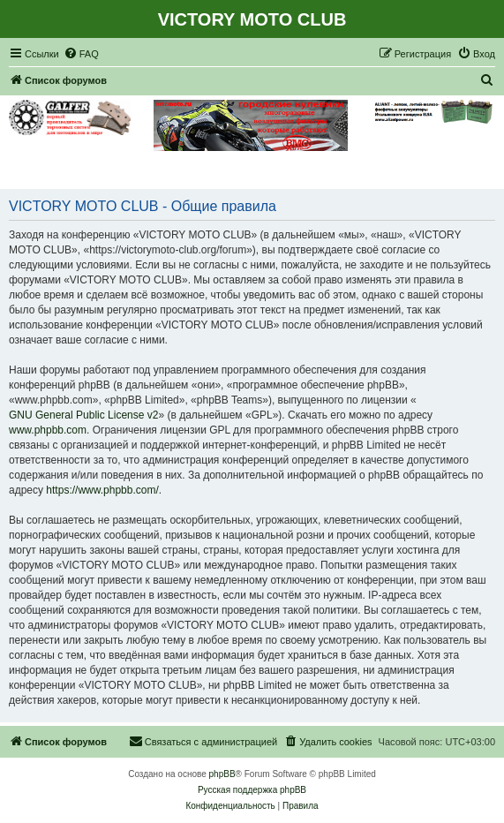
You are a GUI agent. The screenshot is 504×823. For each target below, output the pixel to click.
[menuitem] (81, 54)
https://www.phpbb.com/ (102, 490)
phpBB (222, 774)
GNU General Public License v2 (83, 415)
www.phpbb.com (48, 430)
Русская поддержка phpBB (252, 790)
